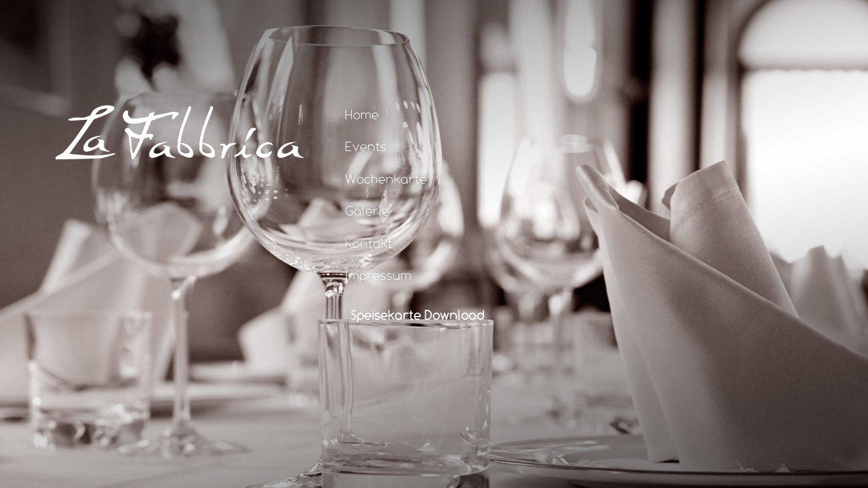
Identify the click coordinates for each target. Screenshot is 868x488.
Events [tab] (356, 146)
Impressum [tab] (369, 274)
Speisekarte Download (418, 314)
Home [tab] (353, 114)
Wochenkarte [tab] (377, 178)
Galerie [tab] (358, 210)
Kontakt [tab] (359, 243)
